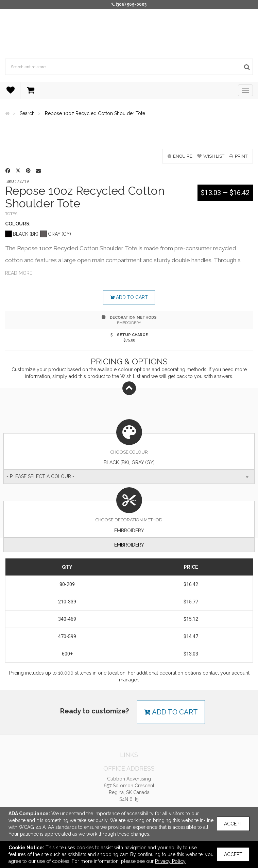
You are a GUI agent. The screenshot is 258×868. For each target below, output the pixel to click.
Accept (233, 824)
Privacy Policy (170, 861)
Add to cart (129, 297)
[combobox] (129, 477)
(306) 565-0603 (131, 4)
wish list (211, 156)
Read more (19, 273)
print (238, 156)
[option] (129, 138)
